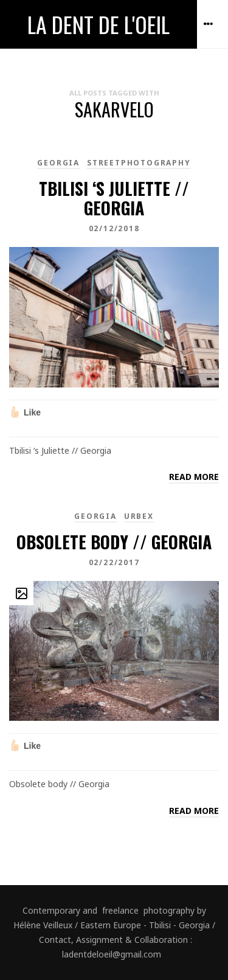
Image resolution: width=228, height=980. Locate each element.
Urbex (139, 516)
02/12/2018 (114, 228)
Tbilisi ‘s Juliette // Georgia (114, 198)
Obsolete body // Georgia (114, 542)
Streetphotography (139, 163)
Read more (194, 477)
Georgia (58, 163)
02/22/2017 (114, 562)
